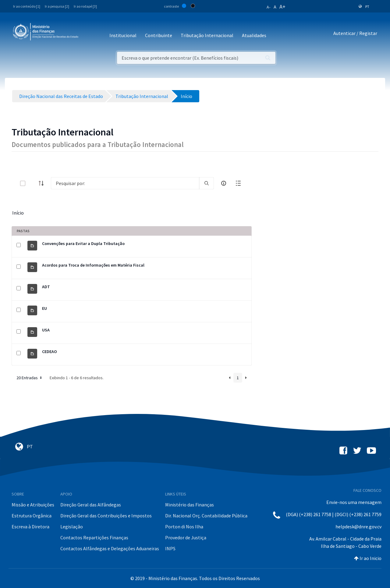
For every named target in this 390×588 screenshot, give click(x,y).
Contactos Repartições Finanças (94, 537)
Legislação (72, 527)
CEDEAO (50, 352)
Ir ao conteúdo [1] (27, 6)
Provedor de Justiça (186, 537)
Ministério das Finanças (190, 505)
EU (44, 308)
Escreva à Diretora (30, 527)
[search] (207, 183)
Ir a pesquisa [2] (57, 6)
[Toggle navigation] (88, 33)
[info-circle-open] (224, 183)
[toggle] (33, 183)
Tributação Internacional (207, 35)
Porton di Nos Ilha (184, 527)
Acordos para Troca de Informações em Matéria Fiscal (93, 265)
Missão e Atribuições (33, 505)
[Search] (125, 183)
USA (46, 330)
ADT (46, 287)
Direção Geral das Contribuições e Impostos (106, 516)
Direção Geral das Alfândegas (91, 505)
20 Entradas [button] (30, 378)
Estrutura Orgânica (32, 516)
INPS (170, 548)
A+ (282, 7)
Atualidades (254, 35)
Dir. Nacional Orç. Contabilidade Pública (206, 516)
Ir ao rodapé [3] (85, 6)
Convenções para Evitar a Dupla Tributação (83, 243)
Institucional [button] (123, 35)
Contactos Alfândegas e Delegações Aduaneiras (110, 548)
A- (269, 7)
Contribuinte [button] (159, 35)
